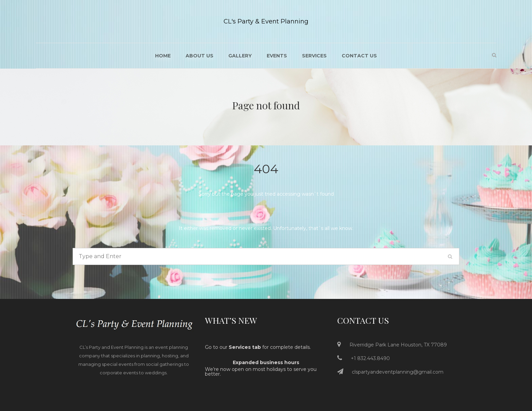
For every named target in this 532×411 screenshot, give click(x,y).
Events (277, 56)
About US (199, 56)
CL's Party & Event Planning (266, 21)
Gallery (240, 56)
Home (163, 56)
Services (314, 56)
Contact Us (359, 56)
